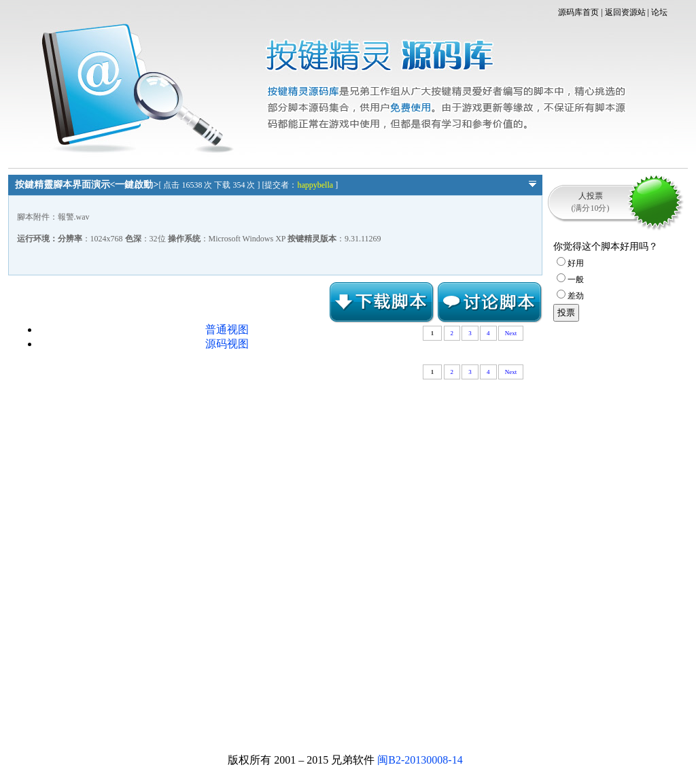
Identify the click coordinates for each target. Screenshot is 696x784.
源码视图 (227, 344)
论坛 (659, 12)
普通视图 (227, 329)
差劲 (570, 296)
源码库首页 (578, 12)
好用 (570, 263)
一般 (570, 279)
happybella (315, 185)
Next (511, 333)
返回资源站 (625, 12)
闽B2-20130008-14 (420, 760)
